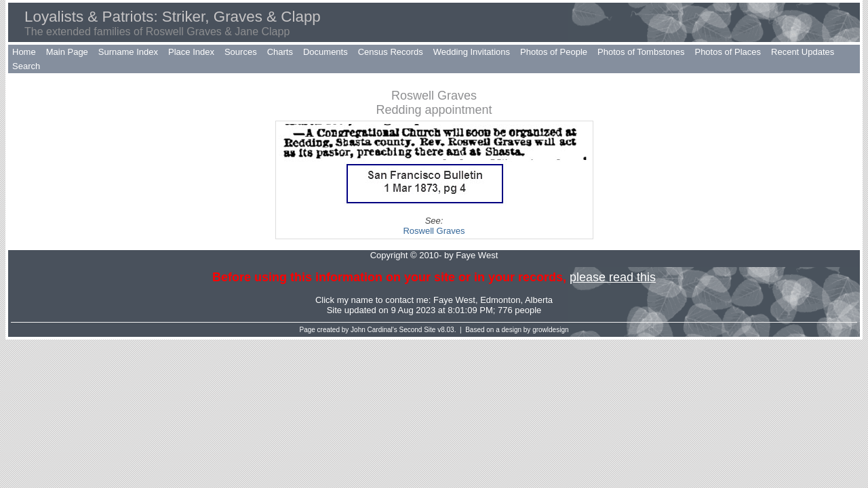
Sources (241, 52)
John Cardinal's (374, 330)
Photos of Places (728, 52)
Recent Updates (803, 52)
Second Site (418, 330)
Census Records (391, 52)
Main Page (67, 52)
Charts (280, 52)
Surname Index (128, 52)
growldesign (550, 330)
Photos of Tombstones (641, 52)
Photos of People (554, 52)
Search (26, 66)
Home (24, 52)
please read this (613, 277)
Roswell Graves (434, 231)
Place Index (191, 52)
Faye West (454, 300)
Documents (325, 52)
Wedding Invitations (472, 52)
